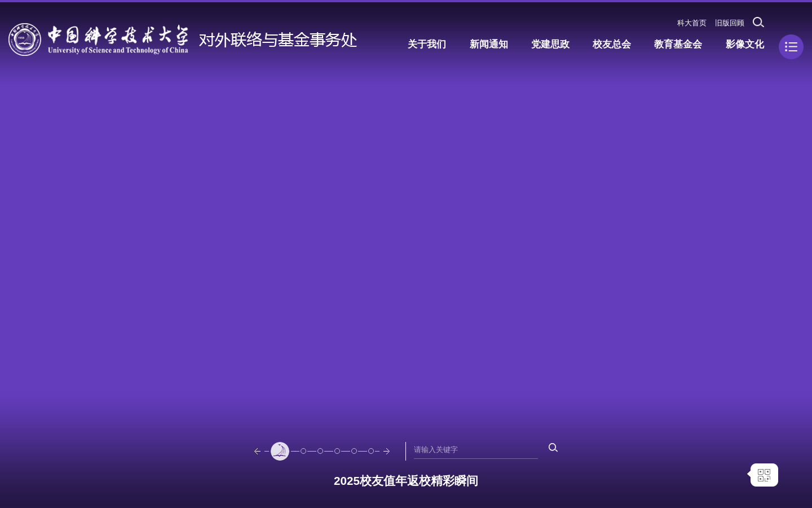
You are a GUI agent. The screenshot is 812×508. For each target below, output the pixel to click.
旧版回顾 (730, 23)
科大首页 (692, 23)
